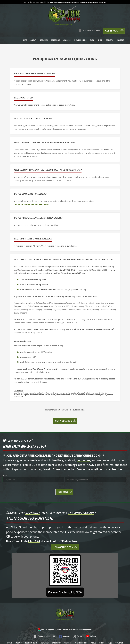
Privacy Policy (26, 613)
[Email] (96, 457)
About (58, 19)
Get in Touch (113, 9)
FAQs (110, 585)
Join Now (62, 470)
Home (49, 19)
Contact (92, 29)
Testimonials (31, 585)
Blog (117, 19)
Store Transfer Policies (60, 613)
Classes (91, 19)
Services (68, 19)
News (93, 585)
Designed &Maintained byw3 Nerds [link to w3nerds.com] (118, 610)
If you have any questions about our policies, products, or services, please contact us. (78, 2)
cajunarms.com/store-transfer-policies (88, 141)
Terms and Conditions (11, 613)
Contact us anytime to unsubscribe (99, 446)
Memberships (105, 19)
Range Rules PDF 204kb (42, 613)
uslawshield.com (47, 529)
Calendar (80, 19)
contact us (83, 437)
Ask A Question (63, 397)
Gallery (81, 29)
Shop (125, 19)
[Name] (33, 457)
